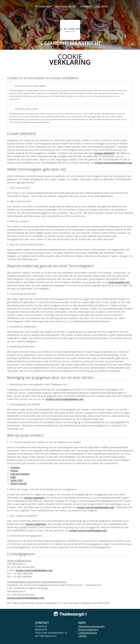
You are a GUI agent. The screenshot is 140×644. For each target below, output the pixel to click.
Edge (13, 477)
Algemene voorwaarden (92, 626)
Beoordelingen (66, 6)
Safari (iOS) (17, 480)
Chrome (15, 467)
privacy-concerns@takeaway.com (113, 163)
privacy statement (105, 153)
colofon (102, 6)
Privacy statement (88, 629)
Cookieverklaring (88, 633)
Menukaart (43, 6)
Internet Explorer (20, 474)
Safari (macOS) (19, 483)
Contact (86, 6)
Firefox (14, 471)
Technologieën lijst (119, 282)
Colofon (82, 636)
